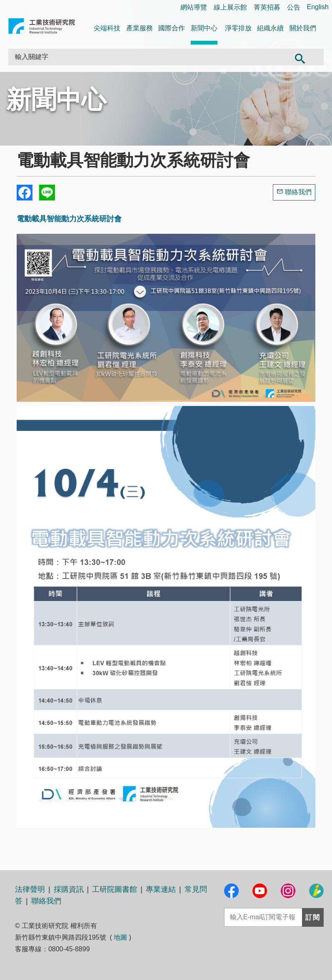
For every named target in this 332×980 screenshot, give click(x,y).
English (318, 7)
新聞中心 (204, 28)
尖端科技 (107, 28)
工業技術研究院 (42, 28)
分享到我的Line (47, 193)
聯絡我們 (298, 192)
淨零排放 (238, 28)
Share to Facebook (25, 193)
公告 (294, 7)
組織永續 (270, 28)
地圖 (120, 937)
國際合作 (172, 28)
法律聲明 (30, 889)
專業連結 (161, 889)
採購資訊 (69, 889)
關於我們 (303, 28)
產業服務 (140, 28)
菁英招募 (267, 7)
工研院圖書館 (115, 889)
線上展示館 (230, 7)
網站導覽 (194, 7)
